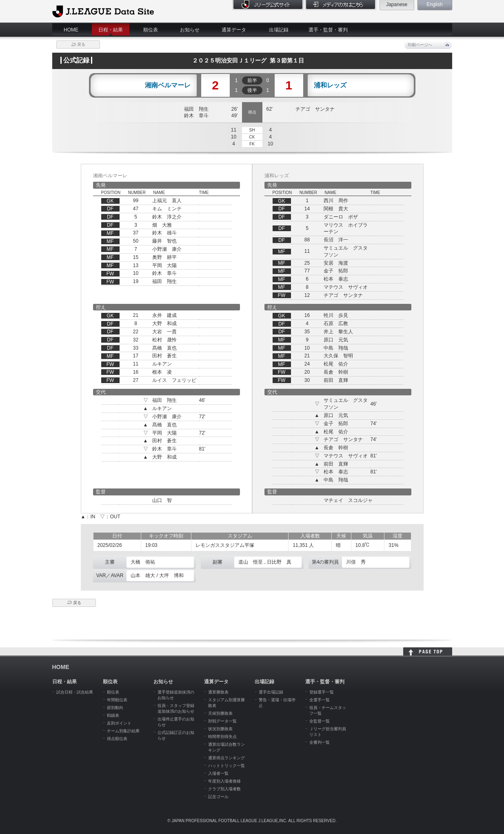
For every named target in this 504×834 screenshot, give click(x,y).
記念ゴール (218, 797)
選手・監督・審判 (328, 30)
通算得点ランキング (226, 758)
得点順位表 (117, 739)
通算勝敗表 (218, 692)
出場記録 (279, 30)
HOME (71, 30)
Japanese (397, 4)
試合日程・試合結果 (75, 692)
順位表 (151, 30)
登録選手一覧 (322, 692)
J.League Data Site (103, 11)
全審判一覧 (320, 742)
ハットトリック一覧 (226, 766)
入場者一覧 (218, 773)
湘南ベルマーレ (168, 85)
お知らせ (190, 30)
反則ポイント (119, 723)
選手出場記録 (271, 692)
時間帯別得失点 (222, 737)
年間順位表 (117, 700)
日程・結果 (111, 30)
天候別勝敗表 (220, 713)
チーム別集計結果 (123, 731)
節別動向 (115, 708)
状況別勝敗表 (220, 729)
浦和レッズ (330, 85)
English (434, 4)
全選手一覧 (320, 700)
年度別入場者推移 (224, 781)
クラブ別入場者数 (224, 789)
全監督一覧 (320, 721)
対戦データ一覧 (222, 721)
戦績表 (113, 715)
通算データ (234, 30)
